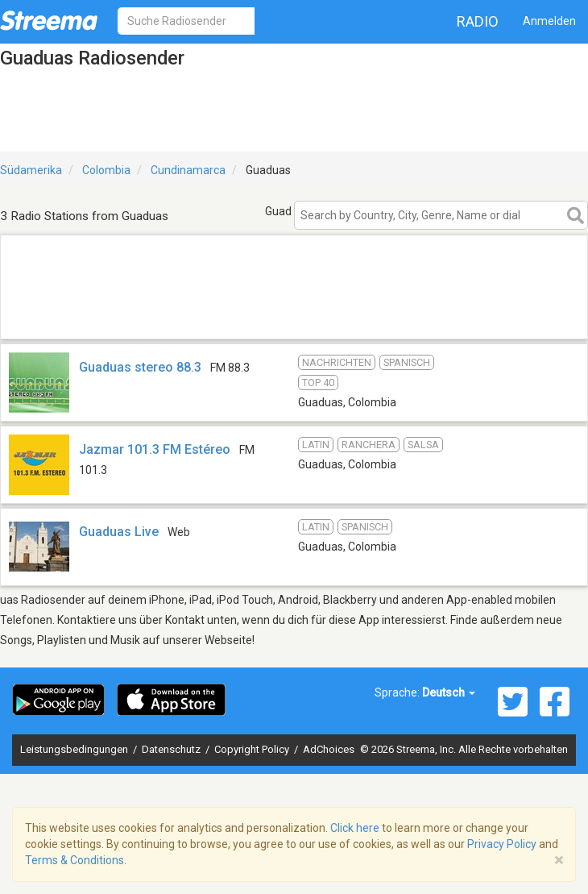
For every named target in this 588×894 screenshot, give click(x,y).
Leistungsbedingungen (75, 749)
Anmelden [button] (549, 21)
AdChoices (329, 749)
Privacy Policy (502, 844)
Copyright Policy (253, 749)
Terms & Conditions (75, 860)
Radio (478, 21)
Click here (355, 828)
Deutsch (449, 692)
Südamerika (31, 170)
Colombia (106, 170)
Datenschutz (172, 749)
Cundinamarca (188, 170)
